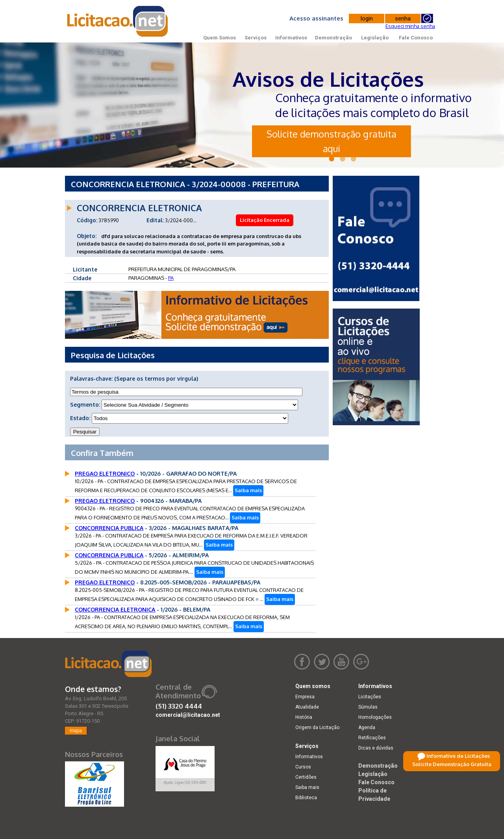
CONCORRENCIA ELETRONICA (115, 609)
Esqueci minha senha (410, 26)
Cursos (303, 767)
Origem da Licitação (317, 727)
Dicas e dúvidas (376, 748)
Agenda (367, 727)
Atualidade (307, 707)
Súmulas (368, 707)
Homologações (375, 717)
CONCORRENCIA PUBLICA (109, 528)
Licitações (370, 697)
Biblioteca (306, 798)
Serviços (256, 38)
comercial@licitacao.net (188, 715)
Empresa (305, 697)
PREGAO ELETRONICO (105, 473)
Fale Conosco (416, 38)
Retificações (372, 738)
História (304, 717)
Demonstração (334, 38)
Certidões (306, 777)
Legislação (375, 38)
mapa (76, 730)
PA (171, 278)
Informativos (291, 38)
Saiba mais (248, 490)
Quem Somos (220, 38)
